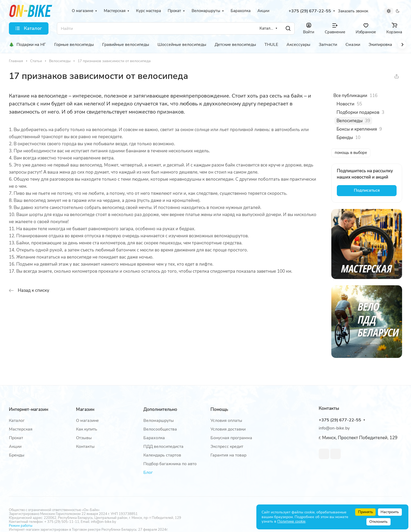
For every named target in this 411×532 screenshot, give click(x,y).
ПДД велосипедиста (163, 447)
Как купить (87, 429)
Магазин (85, 409)
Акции (15, 447)
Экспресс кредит (227, 447)
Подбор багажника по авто (170, 464)
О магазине (87, 421)
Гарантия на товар (228, 455)
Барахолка (154, 438)
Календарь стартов (162, 455)
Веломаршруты (159, 421)
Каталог (17, 421)
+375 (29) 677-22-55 (310, 11)
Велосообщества (160, 429)
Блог (148, 472)
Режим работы (21, 526)
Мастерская (21, 429)
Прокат (16, 438)
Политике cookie (291, 521)
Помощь (219, 409)
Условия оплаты (226, 421)
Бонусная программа (231, 438)
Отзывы (84, 438)
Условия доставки (228, 429)
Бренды (17, 455)
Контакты (85, 447)
